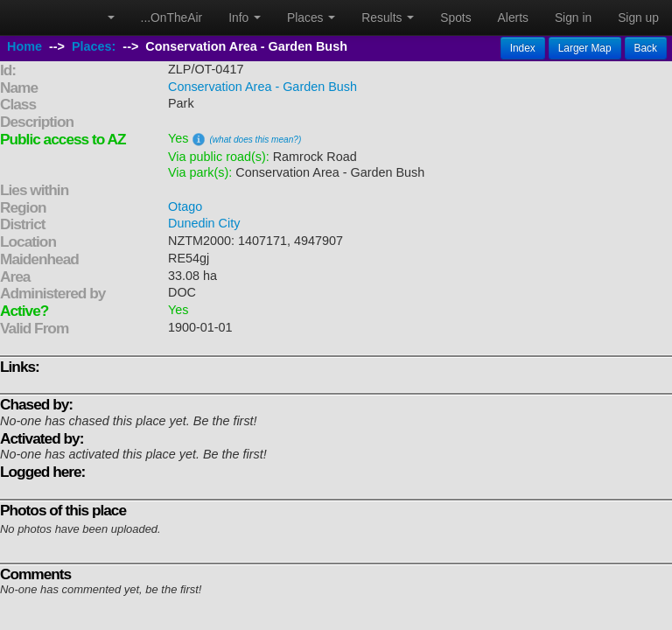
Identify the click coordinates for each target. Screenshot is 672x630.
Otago (185, 206)
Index (523, 48)
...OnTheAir (172, 17)
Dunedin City (204, 223)
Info (245, 17)
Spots (455, 17)
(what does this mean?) (255, 140)
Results (388, 17)
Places (311, 17)
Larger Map (585, 48)
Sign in (573, 17)
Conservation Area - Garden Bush (262, 87)
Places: (94, 46)
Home (24, 46)
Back (646, 48)
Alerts (513, 17)
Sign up (638, 17)
